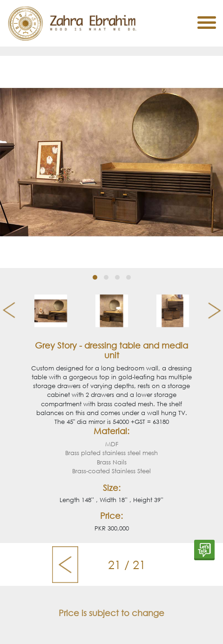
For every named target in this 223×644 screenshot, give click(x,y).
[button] (95, 277)
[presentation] (5, 311)
